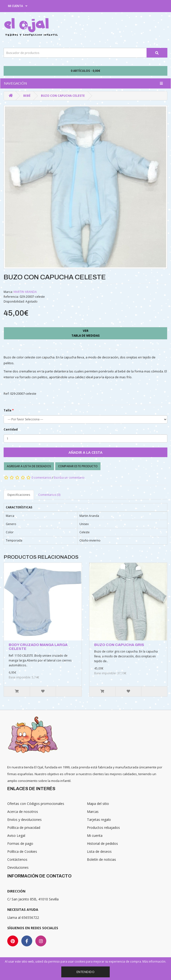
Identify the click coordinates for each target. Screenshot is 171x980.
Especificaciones (19, 495)
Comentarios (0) (49, 495)
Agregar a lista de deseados (29, 466)
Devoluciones (18, 867)
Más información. (154, 961)
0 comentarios (41, 478)
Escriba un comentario (69, 478)
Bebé (27, 96)
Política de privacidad (24, 828)
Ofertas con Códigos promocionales (36, 804)
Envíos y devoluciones (24, 820)
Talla (8, 410)
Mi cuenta (95, 835)
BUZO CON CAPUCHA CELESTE (63, 96)
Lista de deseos (99, 851)
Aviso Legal (16, 835)
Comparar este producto (78, 466)
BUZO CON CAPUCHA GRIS (119, 645)
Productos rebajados (103, 828)
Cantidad (11, 429)
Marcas (93, 812)
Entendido (86, 972)
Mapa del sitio (98, 804)
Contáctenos (17, 859)
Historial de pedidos (102, 843)
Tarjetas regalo (99, 820)
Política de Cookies (22, 851)
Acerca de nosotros (23, 812)
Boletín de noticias (101, 859)
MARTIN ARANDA (25, 292)
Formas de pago (20, 843)
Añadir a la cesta (85, 452)
